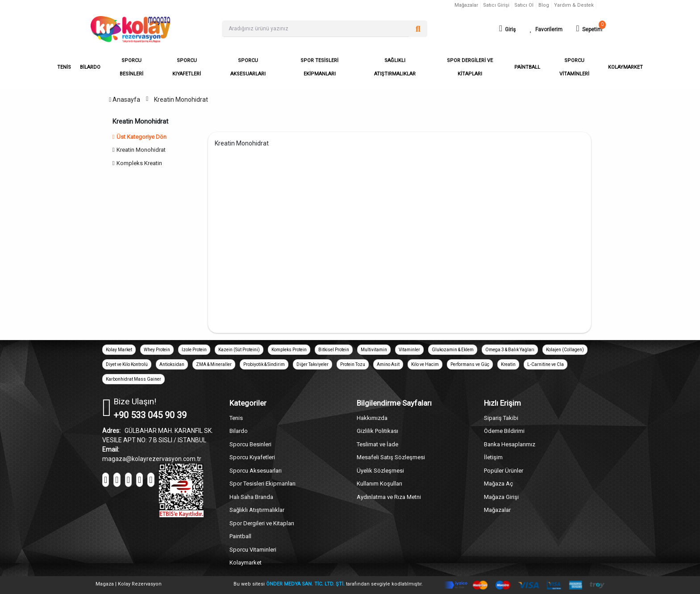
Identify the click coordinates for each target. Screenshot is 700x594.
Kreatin (508, 364)
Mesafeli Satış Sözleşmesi (391, 457)
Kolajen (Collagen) (565, 350)
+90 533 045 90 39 (150, 415)
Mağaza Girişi (501, 497)
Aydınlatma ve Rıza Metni (389, 497)
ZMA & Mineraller (214, 364)
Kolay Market (119, 350)
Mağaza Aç (498, 484)
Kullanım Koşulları (379, 484)
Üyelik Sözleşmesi (380, 471)
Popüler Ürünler (504, 471)
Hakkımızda (372, 418)
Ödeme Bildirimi (504, 431)
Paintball (240, 536)
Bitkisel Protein (334, 350)
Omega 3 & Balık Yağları (510, 350)
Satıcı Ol (524, 5)
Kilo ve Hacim (425, 364)
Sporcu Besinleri (250, 444)
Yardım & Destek (574, 5)
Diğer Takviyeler (312, 364)
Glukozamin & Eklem (453, 350)
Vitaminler (409, 350)
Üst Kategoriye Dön (140, 137)
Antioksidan (172, 364)
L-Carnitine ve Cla (546, 364)
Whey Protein (157, 350)
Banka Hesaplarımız (510, 444)
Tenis (236, 418)
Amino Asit (388, 364)
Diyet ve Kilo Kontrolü (127, 364)
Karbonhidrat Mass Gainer (133, 379)
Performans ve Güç (470, 364)
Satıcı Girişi (496, 5)
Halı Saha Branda (251, 497)
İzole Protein (194, 350)
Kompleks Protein (289, 350)
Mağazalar (466, 5)
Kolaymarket (246, 563)
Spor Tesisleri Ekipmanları (262, 484)
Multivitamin (374, 350)
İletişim (493, 457)
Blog (544, 5)
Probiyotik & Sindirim (264, 364)
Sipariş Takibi (501, 418)
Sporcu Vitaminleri (253, 550)
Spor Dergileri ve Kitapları (262, 523)
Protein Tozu (353, 364)
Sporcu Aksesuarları (256, 471)
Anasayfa (125, 100)
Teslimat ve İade (377, 444)
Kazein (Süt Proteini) (239, 350)
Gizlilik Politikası (377, 431)
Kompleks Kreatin (139, 163)
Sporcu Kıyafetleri (252, 457)
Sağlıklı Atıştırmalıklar (257, 510)
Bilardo (239, 431)
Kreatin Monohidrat (181, 100)
